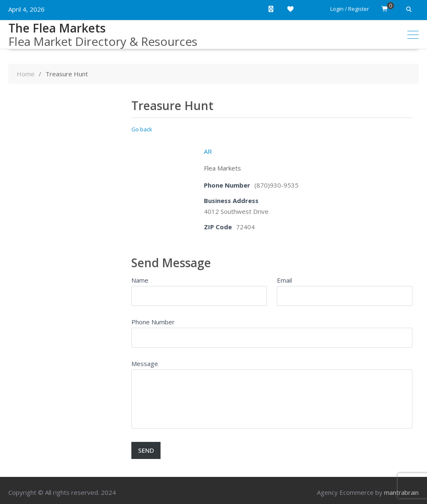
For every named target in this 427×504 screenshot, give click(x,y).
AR (208, 151)
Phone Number (153, 322)
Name (140, 280)
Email (284, 280)
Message (145, 364)
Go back (142, 129)
